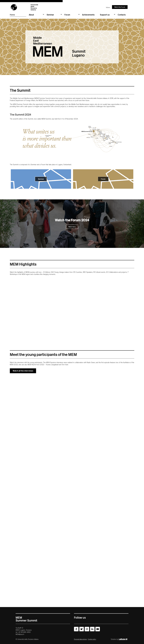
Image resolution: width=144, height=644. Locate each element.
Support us (108, 14)
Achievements (88, 15)
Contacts (122, 15)
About (36, 14)
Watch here (72, 227)
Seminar (54, 14)
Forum (72, 14)
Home (12, 15)
